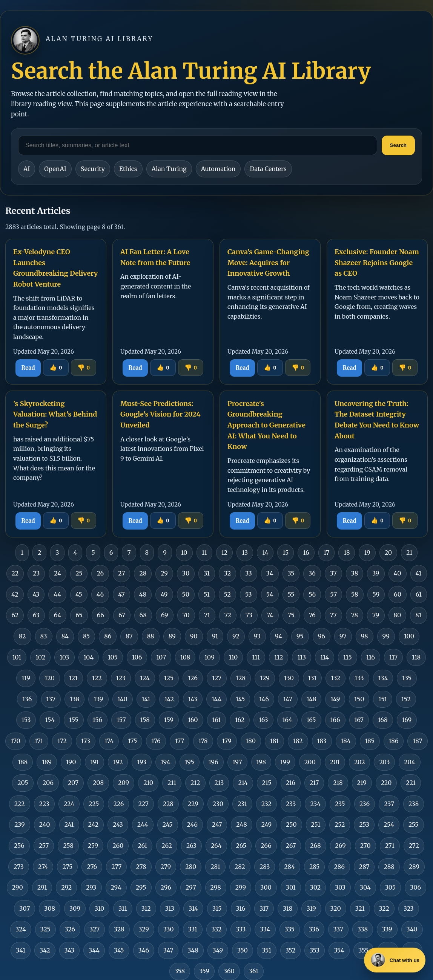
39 (376, 573)
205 (23, 783)
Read (28, 368)
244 (143, 824)
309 (75, 908)
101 (17, 657)
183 (322, 741)
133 (359, 678)
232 (266, 804)
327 (94, 929)
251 (316, 824)
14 (265, 553)
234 (315, 804)
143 (193, 699)
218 (338, 783)
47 (121, 594)
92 (236, 636)
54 (270, 594)
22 (15, 573)
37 (333, 573)
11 (204, 553)
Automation (218, 169)
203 (384, 762)
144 (216, 699)
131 (312, 678)
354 (339, 950)
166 (335, 720)
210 (148, 783)
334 (265, 929)
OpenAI (55, 169)
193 (142, 762)
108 (185, 657)
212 (195, 783)
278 (141, 867)
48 (143, 594)
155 (74, 720)
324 (21, 929)
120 (50, 678)
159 (169, 720)
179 (227, 741)
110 (233, 657)
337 (338, 929)
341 (21, 950)
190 (71, 762)
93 (257, 636)
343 (70, 950)
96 (322, 636)
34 (270, 573)
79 (376, 615)
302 (315, 887)
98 (365, 636)
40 (398, 573)
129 (265, 678)
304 (365, 887)
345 (119, 950)
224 (69, 804)
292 (66, 887)
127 (217, 678)
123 (121, 678)
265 (241, 846)
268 (315, 846)
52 (227, 594)
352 (290, 950)
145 (240, 699)
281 (215, 867)
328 (119, 929)
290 (18, 887)
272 (414, 846)
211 (172, 783)
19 (367, 553)
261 (142, 846)
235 (340, 804)
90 (194, 636)
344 (94, 950)
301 (291, 887)
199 (285, 762)
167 (359, 720)
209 (124, 783)
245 (168, 824)
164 (287, 720)
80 (398, 615)
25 (79, 573)
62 (15, 615)
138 (74, 699)
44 (57, 594)
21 (409, 553)
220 (386, 783)
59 (376, 594)
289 (414, 867)
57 (333, 594)
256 (19, 846)
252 (340, 824)
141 (146, 699)
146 (264, 699)
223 (44, 804)
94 (279, 636)
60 (398, 594)
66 (101, 615)
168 (383, 720)
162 (240, 720)
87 (129, 636)
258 (68, 846)
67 (122, 615)
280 (191, 867)
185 (370, 741)
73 (249, 615)
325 (45, 929)
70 (186, 615)
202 (360, 762)
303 (340, 887)
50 (186, 594)
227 (143, 804)
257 (44, 846)
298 (216, 887)
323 (409, 908)
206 (48, 783)
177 (180, 741)
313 (170, 908)
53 (249, 594)
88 (151, 636)
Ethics (128, 169)
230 (218, 804)
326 (70, 929)
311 (123, 908)
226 (118, 804)
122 (97, 678)
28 (143, 573)
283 (265, 867)
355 (364, 950)
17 (326, 553)
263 (191, 846)
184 (346, 741)
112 (279, 657)
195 (190, 762)
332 (217, 929)
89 (172, 636)
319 (311, 908)
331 (193, 929)
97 (343, 636)
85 (86, 636)
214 (243, 783)
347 (168, 950)
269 (341, 846)
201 (335, 762)
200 (310, 762)
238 (414, 804)
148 (312, 699)
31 (207, 573)
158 (145, 720)
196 (213, 762)
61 (419, 594)
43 (36, 594)
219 (362, 783)
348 (193, 950)
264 (216, 846)
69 (165, 615)
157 (121, 720)
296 (166, 887)
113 (302, 657)
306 (415, 887)
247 (217, 824)
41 (419, 573)
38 (355, 573)
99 (386, 636)
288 (389, 867)
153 (26, 720)
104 (89, 657)
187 (417, 741)
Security (93, 169)
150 (359, 699)
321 (360, 908)
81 (418, 615)
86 (108, 636)
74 (270, 615)
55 (291, 594)
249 (267, 824)
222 (20, 804)
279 (166, 867)
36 (312, 573)
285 (315, 867)
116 (371, 657)
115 (348, 657)
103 (64, 657)
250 (291, 824)
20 (388, 553)
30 (186, 573)
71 (207, 615)
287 (364, 867)
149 (335, 699)
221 (411, 783)
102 (40, 657)
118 (416, 657)
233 (291, 804)
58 (355, 594)
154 (50, 720)
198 (261, 762)
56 (312, 594)
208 (98, 783)
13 (245, 553)
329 (144, 929)
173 (86, 741)
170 (15, 741)
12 (225, 553)
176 (156, 741)
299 (241, 887)
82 (22, 636)
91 (215, 636)
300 (266, 887)
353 (315, 950)
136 (27, 699)
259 (93, 846)
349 (218, 950)
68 (143, 615)
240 (45, 824)
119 (26, 678)
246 (192, 824)
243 (118, 824)
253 (364, 824)
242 (94, 824)
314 (193, 908)
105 (113, 657)
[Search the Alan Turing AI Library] (198, 145)
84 (65, 636)
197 (237, 762)
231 (242, 804)
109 (210, 657)
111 (256, 657)
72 (228, 615)
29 (164, 573)
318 (288, 908)
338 (363, 929)
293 (91, 887)
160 (193, 720)
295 (141, 887)
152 (406, 699)
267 (291, 846)
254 (389, 824)
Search (398, 145)
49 (164, 594)
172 (62, 741)
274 (43, 867)
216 (291, 783)
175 (132, 741)
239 (19, 824)
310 (99, 908)
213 (219, 783)
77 (333, 615)
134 (383, 678)
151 (383, 699)
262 (167, 846)
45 (79, 594)
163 (263, 720)
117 (393, 657)
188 (23, 762)
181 (274, 741)
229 (193, 804)
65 (79, 615)
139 (98, 699)
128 (241, 678)
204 (409, 762)
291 (42, 887)
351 (267, 950)
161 (216, 720)
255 (414, 824)
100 (409, 636)
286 (339, 867)
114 (325, 657)
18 (347, 553)
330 (169, 929)
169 (407, 720)
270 (365, 846)
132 (335, 678)
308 (50, 908)
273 (19, 867)
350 (243, 950)
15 (286, 553)
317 (264, 908)
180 (251, 741)
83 (44, 636)
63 (36, 615)
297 (191, 887)
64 (58, 615)
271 (390, 846)
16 (306, 553)
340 (412, 929)
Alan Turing (169, 169)
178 (203, 741)
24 (58, 573)
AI (27, 169)
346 (144, 950)
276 (92, 867)
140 (123, 699)
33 (249, 573)
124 (145, 678)
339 (387, 929)
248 (241, 824)
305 (390, 887)
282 (240, 867)
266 (266, 846)
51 (207, 594)
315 (217, 908)
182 (298, 741)
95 (300, 636)
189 (47, 762)
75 (291, 615)
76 (312, 615)
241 (69, 824)
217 (314, 783)
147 (288, 699)
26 (100, 573)
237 (389, 804)
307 (25, 908)
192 (118, 762)
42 (15, 594)
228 (168, 804)
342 (45, 950)
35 (291, 573)
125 (169, 678)
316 (241, 908)
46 (100, 594)
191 (94, 762)
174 (109, 741)
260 (118, 846)
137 (51, 699)
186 (394, 741)
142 (169, 699)
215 (267, 783)
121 (73, 678)
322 (384, 908)
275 (67, 867)
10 (184, 553)
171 (39, 741)
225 (94, 804)
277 (116, 867)
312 (146, 908)
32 (227, 573)
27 (121, 573)
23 (36, 573)
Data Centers (268, 169)
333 (241, 929)
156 (98, 720)
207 (73, 783)
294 (116, 887)
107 (161, 657)
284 (289, 867)
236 (365, 804)
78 (355, 615)
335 (290, 929)
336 (314, 929)
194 (166, 762)
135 (407, 678)
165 (311, 720)
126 (193, 678)
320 (336, 908)
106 (137, 657)
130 (289, 678)
